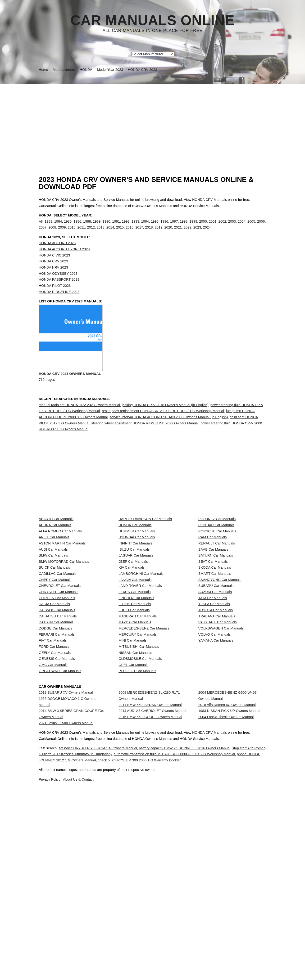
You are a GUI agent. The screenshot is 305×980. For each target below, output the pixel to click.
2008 (52, 232)
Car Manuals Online (152, 20)
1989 (97, 226)
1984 (58, 226)
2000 (203, 226)
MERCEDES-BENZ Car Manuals (144, 749)
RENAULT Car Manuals (217, 602)
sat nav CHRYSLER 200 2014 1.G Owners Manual (110, 951)
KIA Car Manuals (132, 644)
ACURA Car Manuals (55, 571)
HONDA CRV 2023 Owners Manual (70, 395)
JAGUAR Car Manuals (136, 623)
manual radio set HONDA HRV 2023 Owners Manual (80, 425)
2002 (222, 226)
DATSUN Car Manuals (56, 738)
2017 (139, 232)
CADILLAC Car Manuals (58, 654)
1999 (193, 226)
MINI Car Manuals (132, 770)
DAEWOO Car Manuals (57, 717)
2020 (168, 232)
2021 (178, 232)
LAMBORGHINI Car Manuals (141, 654)
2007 (43, 232)
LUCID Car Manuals (134, 717)
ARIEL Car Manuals (54, 592)
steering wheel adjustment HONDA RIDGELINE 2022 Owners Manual (145, 443)
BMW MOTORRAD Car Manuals (64, 634)
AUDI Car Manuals (53, 612)
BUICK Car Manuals (55, 644)
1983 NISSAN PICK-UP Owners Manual (229, 879)
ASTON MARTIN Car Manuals (62, 602)
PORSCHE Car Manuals (217, 581)
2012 (91, 232)
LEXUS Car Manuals (134, 686)
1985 (68, 226)
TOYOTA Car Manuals (216, 717)
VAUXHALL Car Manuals (218, 738)
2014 (110, 232)
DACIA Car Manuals (54, 707)
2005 (251, 226)
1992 (126, 226)
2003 (232, 226)
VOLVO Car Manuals (215, 759)
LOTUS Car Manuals (135, 707)
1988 (87, 226)
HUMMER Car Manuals (137, 581)
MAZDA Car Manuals (135, 738)
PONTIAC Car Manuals (216, 571)
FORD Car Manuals (54, 780)
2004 (242, 226)
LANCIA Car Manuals (135, 665)
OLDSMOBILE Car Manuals (140, 801)
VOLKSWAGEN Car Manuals (221, 749)
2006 (261, 226)
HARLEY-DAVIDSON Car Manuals (145, 560)
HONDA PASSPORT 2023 (59, 289)
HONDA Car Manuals (135, 571)
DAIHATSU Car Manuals (58, 728)
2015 (120, 232)
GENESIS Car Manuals (57, 801)
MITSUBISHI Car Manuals (139, 780)
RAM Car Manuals (213, 592)
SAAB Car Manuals (213, 612)
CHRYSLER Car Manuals (59, 686)
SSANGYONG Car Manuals (220, 665)
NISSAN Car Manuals (135, 791)
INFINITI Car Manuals (135, 602)
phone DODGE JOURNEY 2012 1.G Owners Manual (132, 963)
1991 (116, 226)
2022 (188, 232)
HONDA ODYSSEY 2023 (58, 283)
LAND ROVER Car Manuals (140, 675)
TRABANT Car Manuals (217, 728)
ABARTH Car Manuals (56, 560)
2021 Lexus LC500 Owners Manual (66, 896)
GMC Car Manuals (53, 812)
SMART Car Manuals (215, 654)
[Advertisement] (153, 120)
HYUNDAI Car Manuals (137, 592)
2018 (149, 232)
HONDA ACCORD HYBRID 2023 (64, 259)
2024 (207, 232)
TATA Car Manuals (213, 696)
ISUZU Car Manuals (134, 612)
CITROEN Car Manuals (57, 696)
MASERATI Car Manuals (138, 728)
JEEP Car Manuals (133, 634)
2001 (213, 226)
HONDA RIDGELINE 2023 (59, 301)
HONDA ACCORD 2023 (57, 253)
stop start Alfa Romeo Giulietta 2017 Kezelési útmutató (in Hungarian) (102, 957)
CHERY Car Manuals (55, 665)
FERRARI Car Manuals (57, 759)
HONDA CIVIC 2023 (55, 265)
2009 (62, 232)
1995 (155, 226)
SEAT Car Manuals (213, 634)
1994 (145, 226)
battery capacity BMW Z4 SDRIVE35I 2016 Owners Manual (209, 951)
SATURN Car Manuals (216, 623)
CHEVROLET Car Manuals (60, 675)
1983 (48, 226)
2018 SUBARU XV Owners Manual (66, 852)
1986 (77, 226)
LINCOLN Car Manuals (136, 696)
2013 (101, 232)
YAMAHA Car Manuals (216, 770)
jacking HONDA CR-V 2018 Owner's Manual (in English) (165, 425)
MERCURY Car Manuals (138, 759)
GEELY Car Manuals (55, 791)
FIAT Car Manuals (53, 770)
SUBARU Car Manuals (216, 675)
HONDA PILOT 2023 (55, 295)
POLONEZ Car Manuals (217, 560)
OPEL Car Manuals (133, 812)
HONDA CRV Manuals (209, 200)
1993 (135, 226)
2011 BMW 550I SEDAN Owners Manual (150, 869)
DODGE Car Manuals (56, 749)
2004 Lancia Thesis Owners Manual (226, 890)
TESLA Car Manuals (214, 707)
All (41, 226)
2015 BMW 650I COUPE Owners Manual (150, 890)
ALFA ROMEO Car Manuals (60, 581)
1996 (164, 226)
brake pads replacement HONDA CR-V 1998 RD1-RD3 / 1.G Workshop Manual (163, 431)
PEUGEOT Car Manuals (137, 822)
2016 (130, 232)
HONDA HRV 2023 (54, 277)
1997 (174, 226)
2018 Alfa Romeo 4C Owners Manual (227, 869)
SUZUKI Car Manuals (215, 686)
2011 (81, 232)
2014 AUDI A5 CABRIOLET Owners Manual (152, 879)
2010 (72, 232)
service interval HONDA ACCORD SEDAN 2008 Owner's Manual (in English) (169, 437)
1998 (184, 226)
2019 (159, 232)
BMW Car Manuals (53, 623)
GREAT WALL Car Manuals (60, 822)
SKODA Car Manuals (215, 644)
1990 (107, 226)
